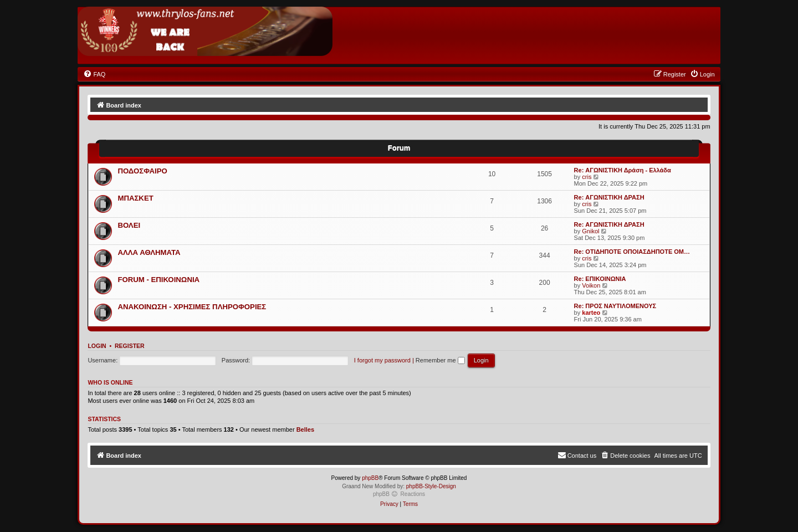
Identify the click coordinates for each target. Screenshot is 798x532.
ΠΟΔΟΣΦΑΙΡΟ (142, 171)
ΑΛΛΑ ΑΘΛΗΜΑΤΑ (149, 252)
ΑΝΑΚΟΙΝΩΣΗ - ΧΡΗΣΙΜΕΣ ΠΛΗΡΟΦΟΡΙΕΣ (192, 307)
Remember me (440, 360)
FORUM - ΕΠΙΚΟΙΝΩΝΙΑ (158, 280)
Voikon (591, 285)
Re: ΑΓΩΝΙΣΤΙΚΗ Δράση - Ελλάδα (623, 170)
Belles (305, 429)
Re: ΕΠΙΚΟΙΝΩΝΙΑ (600, 279)
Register (130, 346)
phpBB (370, 478)
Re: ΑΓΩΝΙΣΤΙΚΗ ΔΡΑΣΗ (609, 197)
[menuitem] (94, 74)
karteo (591, 313)
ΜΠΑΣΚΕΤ (135, 198)
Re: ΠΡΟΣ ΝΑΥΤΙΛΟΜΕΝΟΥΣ (615, 306)
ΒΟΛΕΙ (129, 225)
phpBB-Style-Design (431, 486)
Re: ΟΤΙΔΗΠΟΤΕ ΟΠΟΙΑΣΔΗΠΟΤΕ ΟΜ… (632, 252)
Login (97, 346)
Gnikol (590, 231)
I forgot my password (382, 360)
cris (587, 177)
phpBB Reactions (399, 494)
